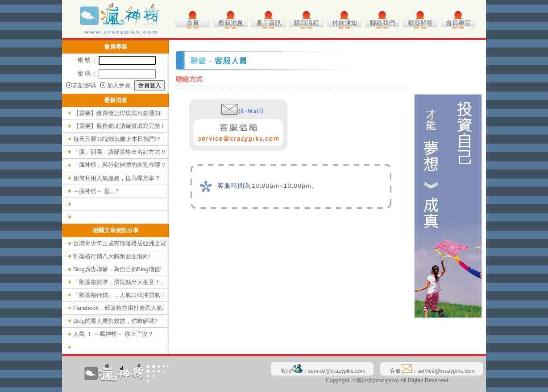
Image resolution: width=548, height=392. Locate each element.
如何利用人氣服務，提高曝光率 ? (116, 178)
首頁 (193, 23)
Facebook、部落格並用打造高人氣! (118, 308)
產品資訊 (269, 23)
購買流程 (307, 23)
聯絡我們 (382, 23)
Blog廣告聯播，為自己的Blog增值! (117, 269)
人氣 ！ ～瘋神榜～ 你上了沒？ (113, 334)
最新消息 (231, 23)
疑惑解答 (420, 23)
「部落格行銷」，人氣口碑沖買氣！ (120, 295)
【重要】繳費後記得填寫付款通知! (118, 113)
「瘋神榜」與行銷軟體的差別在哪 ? (119, 165)
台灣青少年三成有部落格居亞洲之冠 (120, 243)
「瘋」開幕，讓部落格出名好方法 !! (119, 152)
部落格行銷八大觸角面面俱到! (112, 256)
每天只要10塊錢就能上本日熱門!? (116, 139)
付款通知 (345, 23)
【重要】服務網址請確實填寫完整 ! (118, 126)
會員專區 (458, 23)
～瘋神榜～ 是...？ (97, 191)
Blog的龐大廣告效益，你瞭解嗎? (115, 321)
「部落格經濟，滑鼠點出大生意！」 (120, 282)
